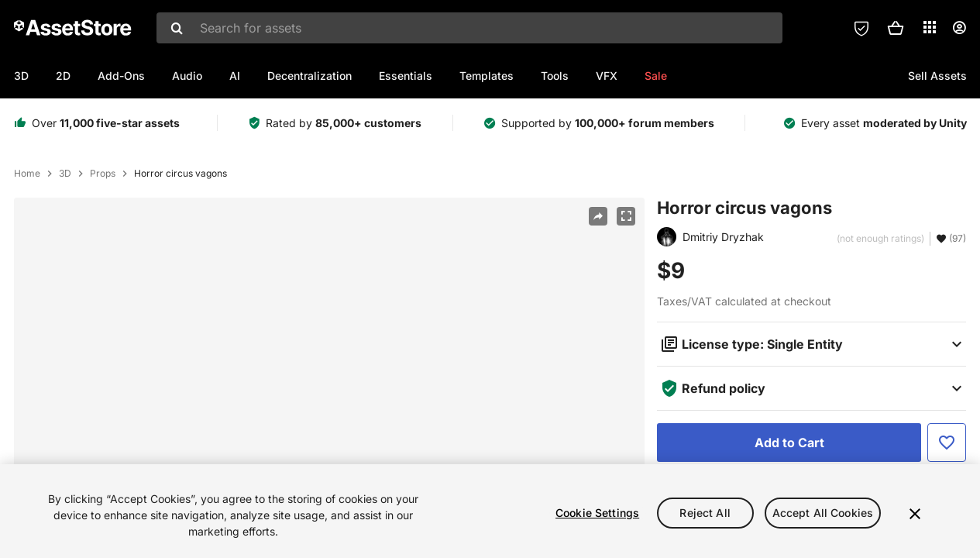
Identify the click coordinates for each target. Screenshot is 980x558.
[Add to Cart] (789, 443)
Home (27, 174)
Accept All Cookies (823, 516)
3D (21, 76)
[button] (896, 28)
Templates (487, 76)
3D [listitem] (65, 174)
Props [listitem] (103, 174)
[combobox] (469, 28)
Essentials (406, 76)
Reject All (705, 516)
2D (63, 76)
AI (235, 76)
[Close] (915, 516)
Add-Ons (121, 76)
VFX (607, 76)
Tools (555, 76)
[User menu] (959, 28)
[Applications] (930, 27)
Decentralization (309, 76)
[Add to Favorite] (947, 443)
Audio (187, 76)
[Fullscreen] (626, 216)
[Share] (598, 216)
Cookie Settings (597, 516)
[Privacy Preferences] (861, 28)
